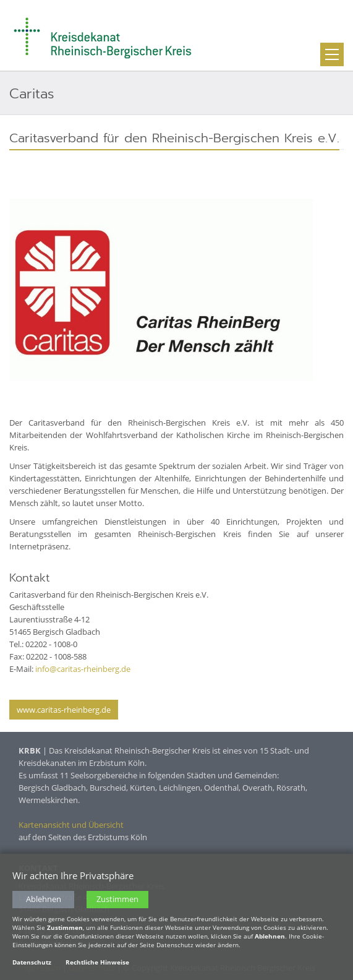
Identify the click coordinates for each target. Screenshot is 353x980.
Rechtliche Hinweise (97, 962)
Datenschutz (32, 962)
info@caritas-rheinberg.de (83, 669)
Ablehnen (44, 899)
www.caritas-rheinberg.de (64, 710)
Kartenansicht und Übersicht (71, 825)
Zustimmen (117, 899)
